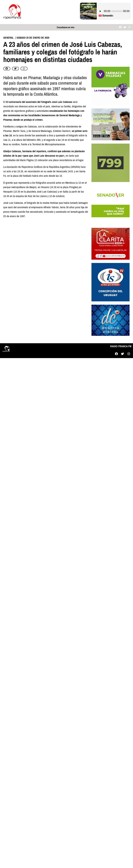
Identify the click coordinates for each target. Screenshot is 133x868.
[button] (7, 69)
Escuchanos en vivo (66, 27)
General (8, 38)
